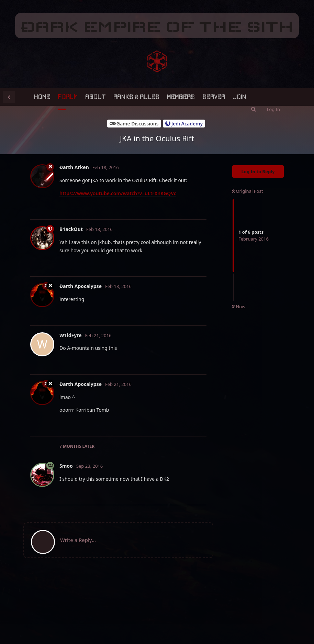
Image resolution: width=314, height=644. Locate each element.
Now (239, 307)
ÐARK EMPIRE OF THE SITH (157, 27)
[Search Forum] (254, 109)
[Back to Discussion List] (9, 97)
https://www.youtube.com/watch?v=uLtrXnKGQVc (118, 193)
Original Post (247, 191)
